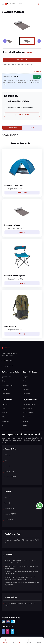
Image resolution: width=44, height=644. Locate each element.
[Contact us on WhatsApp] (40, 506)
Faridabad (26, 389)
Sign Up (25, 421)
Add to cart (22, 60)
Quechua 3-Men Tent (13, 186)
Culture (4, 409)
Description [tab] (12, 128)
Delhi (24, 381)
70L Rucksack (10, 326)
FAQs (3, 417)
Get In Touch (22, 115)
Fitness (4, 381)
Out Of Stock (22, 193)
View (22, 232)
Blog (3, 425)
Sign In (25, 425)
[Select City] (24, 4)
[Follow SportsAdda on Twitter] (12, 631)
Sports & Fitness (7, 377)
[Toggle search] (38, 4)
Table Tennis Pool (7, 385)
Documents (27, 417)
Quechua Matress (12, 225)
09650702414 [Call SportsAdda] (7, 360)
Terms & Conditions (29, 404)
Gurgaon (26, 377)
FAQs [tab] (32, 128)
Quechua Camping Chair (15, 276)
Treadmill (4, 389)
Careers (4, 413)
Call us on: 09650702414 (17, 101)
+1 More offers (36, 71)
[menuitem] (9, 41)
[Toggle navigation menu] (3, 4)
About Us (5, 404)
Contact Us (5, 421)
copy (37, 77)
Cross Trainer (6, 394)
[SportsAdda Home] (6, 348)
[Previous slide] (5, 41)
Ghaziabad (26, 394)
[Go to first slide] (39, 41)
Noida (25, 385)
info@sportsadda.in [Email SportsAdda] (9, 366)
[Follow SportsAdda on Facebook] (3, 631)
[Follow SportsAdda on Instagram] (8, 631)
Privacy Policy (27, 409)
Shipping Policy (28, 413)
